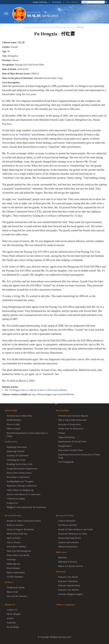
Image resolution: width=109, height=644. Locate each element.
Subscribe (11, 622)
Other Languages (72, 2)
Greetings (11, 559)
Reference (61, 552)
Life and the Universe (17, 596)
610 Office (44, 252)
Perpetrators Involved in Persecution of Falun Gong (79, 456)
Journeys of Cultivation (18, 455)
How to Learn (13, 424)
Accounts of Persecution (69, 424)
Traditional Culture (16, 587)
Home (28, 27)
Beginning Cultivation (17, 447)
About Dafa (11, 410)
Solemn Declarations (68, 546)
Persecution (62, 410)
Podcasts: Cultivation (68, 581)
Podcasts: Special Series (69, 585)
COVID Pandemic (15, 577)
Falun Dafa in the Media (18, 555)
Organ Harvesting (66, 437)
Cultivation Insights (16, 498)
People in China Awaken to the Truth (75, 529)
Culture (9, 582)
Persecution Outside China (71, 450)
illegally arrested (64, 90)
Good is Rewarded (67, 521)
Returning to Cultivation (18, 477)
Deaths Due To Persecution (71, 428)
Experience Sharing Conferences (22, 486)
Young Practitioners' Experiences (22, 468)
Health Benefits (14, 420)
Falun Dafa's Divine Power (19, 473)
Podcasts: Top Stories (68, 577)
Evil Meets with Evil (68, 525)
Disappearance (65, 446)
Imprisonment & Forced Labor (72, 441)
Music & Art (12, 592)
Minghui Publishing (40, 2)
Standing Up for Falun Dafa (20, 464)
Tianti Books (57, 2)
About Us (10, 604)
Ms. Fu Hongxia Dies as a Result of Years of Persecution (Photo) (36, 390)
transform (25, 135)
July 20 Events (14, 542)
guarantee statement (51, 290)
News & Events (13, 515)
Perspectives (12, 503)
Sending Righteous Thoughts (20, 481)
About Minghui (14, 614)
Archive (10, 618)
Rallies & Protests (15, 525)
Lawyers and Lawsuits (68, 542)
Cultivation (11, 442)
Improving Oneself (16, 451)
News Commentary (16, 572)
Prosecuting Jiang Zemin (70, 538)
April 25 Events (14, 538)
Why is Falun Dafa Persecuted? (72, 420)
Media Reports (14, 564)
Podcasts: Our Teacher (69, 590)
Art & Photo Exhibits (16, 546)
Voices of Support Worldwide (20, 529)
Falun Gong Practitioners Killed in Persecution (54, 27)
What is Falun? (14, 428)
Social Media (13, 627)
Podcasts (61, 572)
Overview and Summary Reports (73, 416)
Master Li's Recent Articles (71, 566)
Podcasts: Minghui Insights (71, 594)
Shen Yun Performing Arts (19, 551)
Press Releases (13, 568)
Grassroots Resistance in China (73, 534)
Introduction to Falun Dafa (19, 416)
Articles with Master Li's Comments (24, 494)
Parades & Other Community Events (24, 521)
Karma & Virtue (65, 515)
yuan (77, 109)
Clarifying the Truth (16, 460)
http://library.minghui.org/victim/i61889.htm (53, 394)
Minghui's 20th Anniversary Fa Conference (27, 507)
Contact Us (12, 610)
